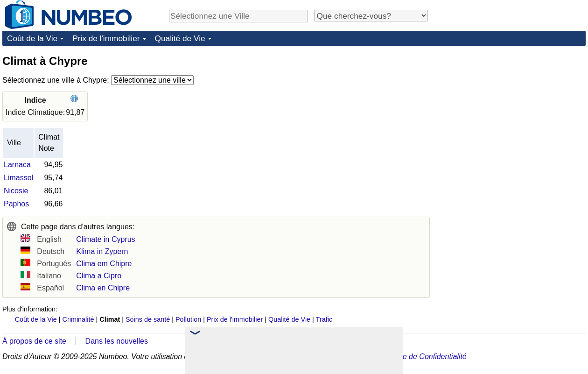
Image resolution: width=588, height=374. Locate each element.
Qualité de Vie (180, 38)
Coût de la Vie (32, 38)
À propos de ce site (34, 341)
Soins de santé (148, 319)
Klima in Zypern (102, 251)
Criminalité (78, 319)
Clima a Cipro (99, 276)
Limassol (18, 178)
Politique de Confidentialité (422, 356)
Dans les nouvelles (117, 341)
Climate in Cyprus (105, 239)
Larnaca (17, 165)
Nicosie (16, 191)
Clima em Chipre (104, 264)
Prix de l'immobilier (106, 38)
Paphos (16, 204)
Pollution (188, 319)
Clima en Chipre (103, 288)
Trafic (324, 319)
